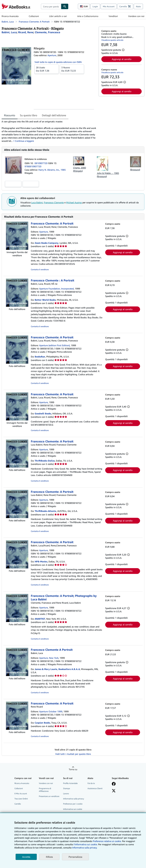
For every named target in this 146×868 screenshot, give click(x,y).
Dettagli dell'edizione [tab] (54, 115)
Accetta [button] (26, 857)
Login (95, 6)
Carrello (18, 804)
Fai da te (91, 783)
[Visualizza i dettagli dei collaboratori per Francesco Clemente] (48, 32)
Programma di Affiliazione (45, 790)
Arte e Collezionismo (88, 16)
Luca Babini (37, 202)
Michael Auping (74, 202)
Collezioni (34, 16)
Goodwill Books (43, 413)
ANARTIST (40, 619)
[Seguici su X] (114, 791)
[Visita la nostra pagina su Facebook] (114, 784)
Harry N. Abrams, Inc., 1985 (52, 170)
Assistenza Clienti (95, 788)
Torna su (73, 769)
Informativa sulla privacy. (85, 848)
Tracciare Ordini (21, 799)
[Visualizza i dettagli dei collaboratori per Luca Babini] (9, 32)
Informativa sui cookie (73, 809)
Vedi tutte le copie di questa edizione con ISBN (58, 62)
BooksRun (40, 357)
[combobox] (51, 6)
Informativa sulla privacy (74, 799)
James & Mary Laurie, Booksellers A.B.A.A (57, 669)
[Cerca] (65, 6)
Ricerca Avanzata (10, 16)
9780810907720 (33, 166)
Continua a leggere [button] (24, 141)
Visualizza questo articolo (112, 40)
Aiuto (138, 6)
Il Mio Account (21, 794)
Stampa (66, 788)
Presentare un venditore (49, 796)
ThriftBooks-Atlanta (45, 511)
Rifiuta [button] (49, 857)
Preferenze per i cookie (73, 804)
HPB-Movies (41, 561)
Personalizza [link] (75, 857)
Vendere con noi (136, 16)
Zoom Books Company (47, 243)
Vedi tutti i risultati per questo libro (73, 754)
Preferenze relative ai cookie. (107, 841)
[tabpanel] (49, 131)
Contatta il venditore (40, 269)
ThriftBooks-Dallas (45, 461)
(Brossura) (135, 170)
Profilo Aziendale (70, 783)
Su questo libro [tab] (29, 115)
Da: (47, 69)
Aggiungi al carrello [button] (122, 59)
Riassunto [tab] (10, 115)
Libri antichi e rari (58, 16)
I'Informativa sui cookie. (86, 844)
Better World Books (45, 300)
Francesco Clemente (54, 202)
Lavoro (66, 794)
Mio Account (109, 6)
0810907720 (41, 163)
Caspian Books (42, 723)
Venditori (113, 16)
